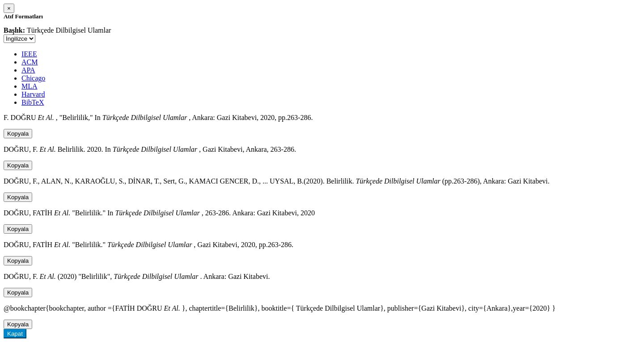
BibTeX (33, 102)
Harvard (33, 94)
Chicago (33, 78)
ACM (30, 62)
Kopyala (18, 134)
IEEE (29, 54)
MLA (30, 86)
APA (28, 70)
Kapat (15, 334)
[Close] (9, 8)
